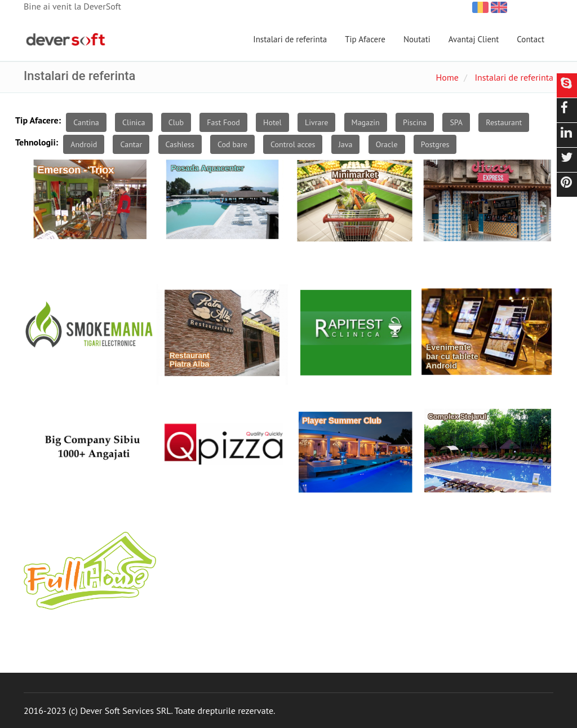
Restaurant (504, 122)
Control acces (293, 144)
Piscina (415, 122)
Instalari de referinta (290, 39)
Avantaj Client (474, 39)
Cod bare (232, 144)
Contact (531, 39)
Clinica (134, 122)
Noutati (417, 39)
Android (84, 144)
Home (447, 77)
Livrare (316, 122)
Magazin (366, 122)
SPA (456, 122)
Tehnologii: (37, 142)
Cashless (180, 144)
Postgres (435, 144)
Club (176, 122)
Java (346, 144)
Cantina (86, 122)
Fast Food (223, 122)
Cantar (131, 144)
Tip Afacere (365, 39)
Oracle (387, 144)
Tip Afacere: (38, 120)
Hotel (272, 122)
